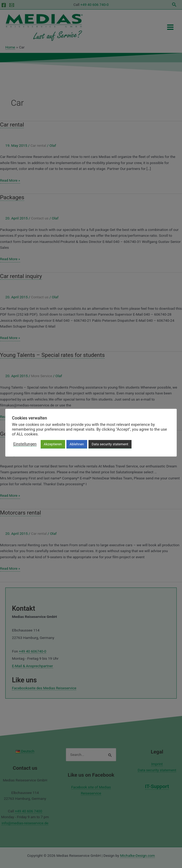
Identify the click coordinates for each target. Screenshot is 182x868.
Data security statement (110, 444)
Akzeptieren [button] (53, 444)
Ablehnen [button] (77, 444)
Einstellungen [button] (25, 444)
